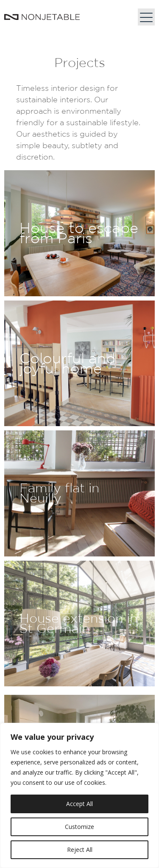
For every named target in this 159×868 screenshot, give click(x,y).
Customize (79, 827)
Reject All (80, 850)
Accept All (79, 804)
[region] (79, 795)
